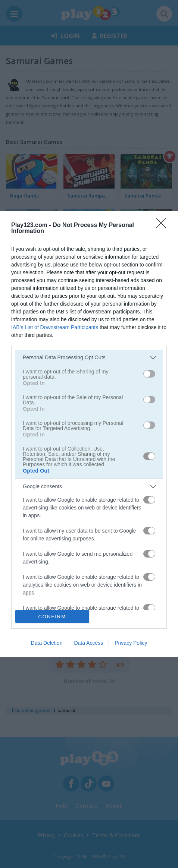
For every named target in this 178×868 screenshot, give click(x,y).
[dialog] (89, 434)
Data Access (88, 643)
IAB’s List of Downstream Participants (55, 327)
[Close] (163, 225)
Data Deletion (47, 643)
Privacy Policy (131, 643)
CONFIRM (52, 616)
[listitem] (89, 358)
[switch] (149, 374)
